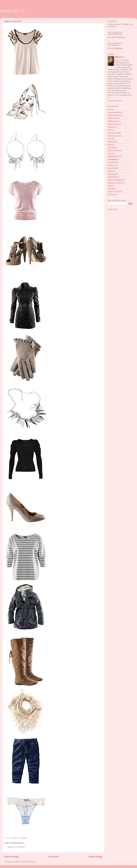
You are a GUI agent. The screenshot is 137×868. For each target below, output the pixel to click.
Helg (109, 153)
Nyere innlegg (11, 857)
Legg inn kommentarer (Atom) (25, 862)
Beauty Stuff (112, 118)
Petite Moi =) (12, 11)
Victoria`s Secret (114, 192)
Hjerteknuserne (113, 156)
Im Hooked (112, 162)
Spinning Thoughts (114, 183)
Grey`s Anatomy (114, 150)
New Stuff (111, 168)
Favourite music (113, 136)
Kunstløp (111, 165)
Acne (110, 109)
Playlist (110, 171)
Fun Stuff (111, 148)
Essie (110, 130)
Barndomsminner (114, 115)
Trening (110, 189)
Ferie (110, 139)
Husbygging (112, 159)
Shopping (111, 174)
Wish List (111, 195)
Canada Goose (113, 124)
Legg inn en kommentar (16, 847)
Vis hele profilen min (115, 101)
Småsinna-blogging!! (115, 180)
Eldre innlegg (95, 857)
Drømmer (111, 127)
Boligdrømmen (113, 121)
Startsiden (54, 857)
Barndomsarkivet (114, 112)
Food (110, 145)
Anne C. (121, 57)
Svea (110, 186)
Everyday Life (113, 133)
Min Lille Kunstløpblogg (116, 37)
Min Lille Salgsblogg (115, 48)
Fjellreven (111, 142)
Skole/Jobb (112, 177)
